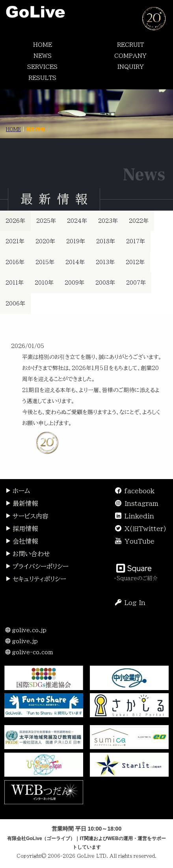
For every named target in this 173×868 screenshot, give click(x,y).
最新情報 (21, 503)
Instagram (141, 503)
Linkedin (139, 516)
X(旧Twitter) (145, 529)
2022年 (139, 221)
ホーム (18, 491)
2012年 (135, 262)
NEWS (43, 56)
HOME (43, 45)
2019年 (76, 241)
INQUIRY (131, 67)
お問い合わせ (28, 554)
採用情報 (21, 529)
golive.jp (21, 641)
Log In (130, 603)
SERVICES (42, 67)
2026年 (15, 221)
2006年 (15, 304)
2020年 (45, 241)
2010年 (44, 283)
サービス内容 (27, 516)
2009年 (74, 283)
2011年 (15, 283)
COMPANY (130, 56)
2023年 (108, 221)
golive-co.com (29, 652)
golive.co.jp (26, 630)
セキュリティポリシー (36, 579)
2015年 (45, 262)
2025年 (46, 221)
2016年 (15, 262)
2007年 (136, 283)
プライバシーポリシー (37, 566)
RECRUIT (130, 45)
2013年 (105, 262)
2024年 (77, 221)
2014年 (75, 262)
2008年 (105, 283)
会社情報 (21, 541)
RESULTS (42, 78)
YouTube (140, 541)
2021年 (15, 241)
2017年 (136, 241)
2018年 (106, 241)
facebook (140, 491)
